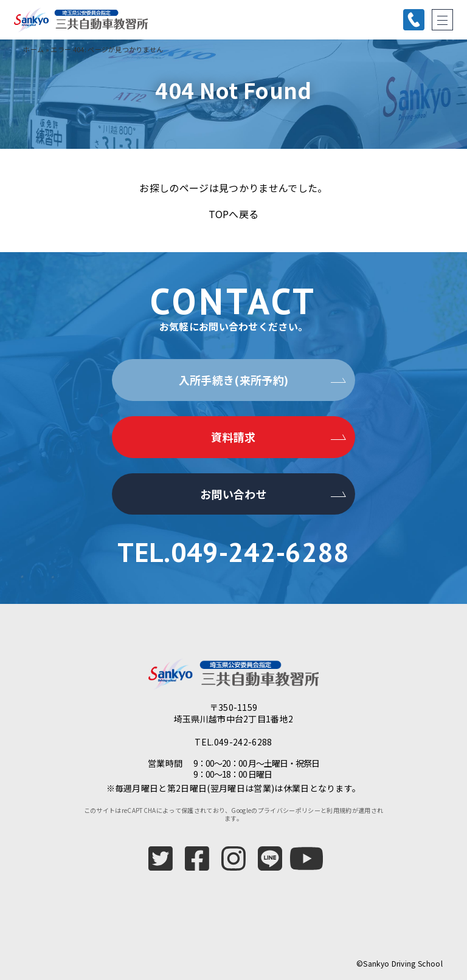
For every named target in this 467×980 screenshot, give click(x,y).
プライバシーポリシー (289, 810)
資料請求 (233, 437)
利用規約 (339, 810)
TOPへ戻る (234, 214)
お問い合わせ (233, 494)
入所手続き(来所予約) (234, 380)
